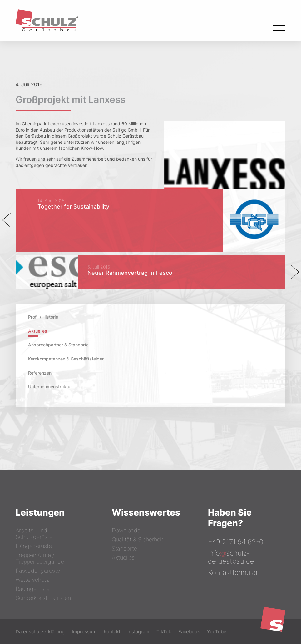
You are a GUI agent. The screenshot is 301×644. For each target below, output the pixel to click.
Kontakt (112, 632)
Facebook (189, 632)
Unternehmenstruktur (50, 387)
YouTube (217, 632)
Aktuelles (38, 331)
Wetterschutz (32, 580)
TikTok (164, 632)
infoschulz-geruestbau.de (231, 557)
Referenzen (40, 373)
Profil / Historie (43, 317)
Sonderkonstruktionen (43, 598)
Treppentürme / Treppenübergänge (40, 558)
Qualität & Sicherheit (138, 539)
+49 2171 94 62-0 (236, 542)
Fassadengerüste (38, 571)
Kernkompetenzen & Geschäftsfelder (66, 359)
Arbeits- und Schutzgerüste (34, 534)
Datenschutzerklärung (40, 632)
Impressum (84, 632)
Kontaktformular (233, 572)
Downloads (126, 530)
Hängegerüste (34, 546)
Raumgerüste (32, 589)
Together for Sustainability (73, 206)
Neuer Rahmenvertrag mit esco (130, 273)
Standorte (124, 548)
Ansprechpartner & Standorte (58, 345)
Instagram (138, 632)
